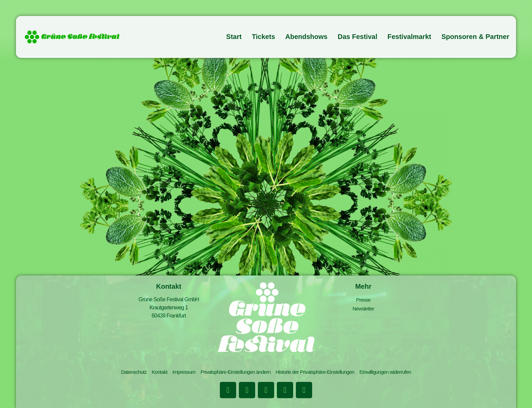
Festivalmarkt (409, 37)
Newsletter (363, 308)
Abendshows (306, 37)
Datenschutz (127, 373)
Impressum (179, 373)
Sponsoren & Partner (475, 37)
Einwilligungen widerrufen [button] (392, 373)
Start (234, 37)
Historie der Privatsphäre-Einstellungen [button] (318, 373)
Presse (363, 299)
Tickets (263, 37)
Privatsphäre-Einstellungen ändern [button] (233, 373)
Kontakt (154, 373)
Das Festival (357, 37)
